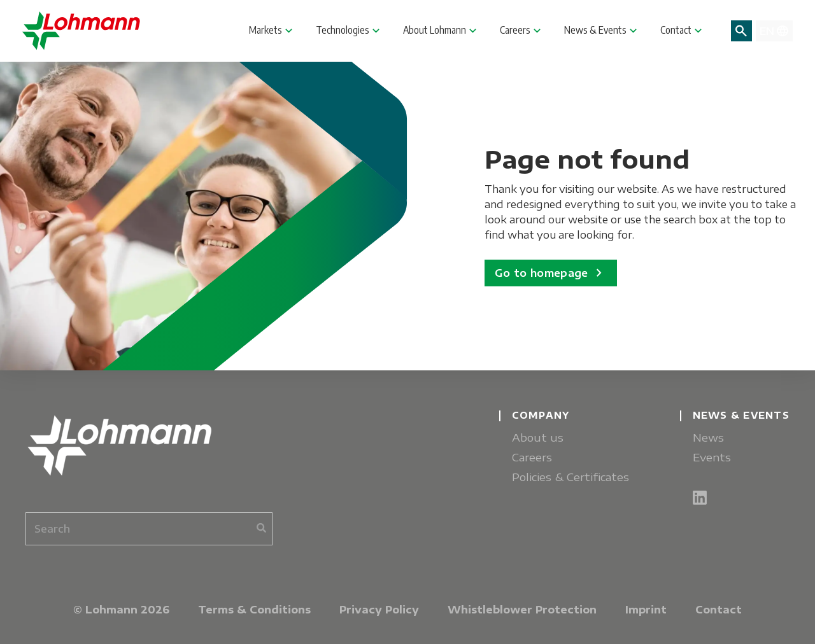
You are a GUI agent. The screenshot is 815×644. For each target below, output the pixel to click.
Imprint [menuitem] (646, 610)
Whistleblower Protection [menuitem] (522, 610)
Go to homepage (551, 273)
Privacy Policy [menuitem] (379, 610)
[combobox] (149, 529)
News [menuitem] (708, 437)
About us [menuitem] (538, 437)
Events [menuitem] (712, 457)
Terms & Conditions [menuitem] (254, 610)
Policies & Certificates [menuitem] (570, 477)
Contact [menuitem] (719, 610)
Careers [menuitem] (532, 457)
